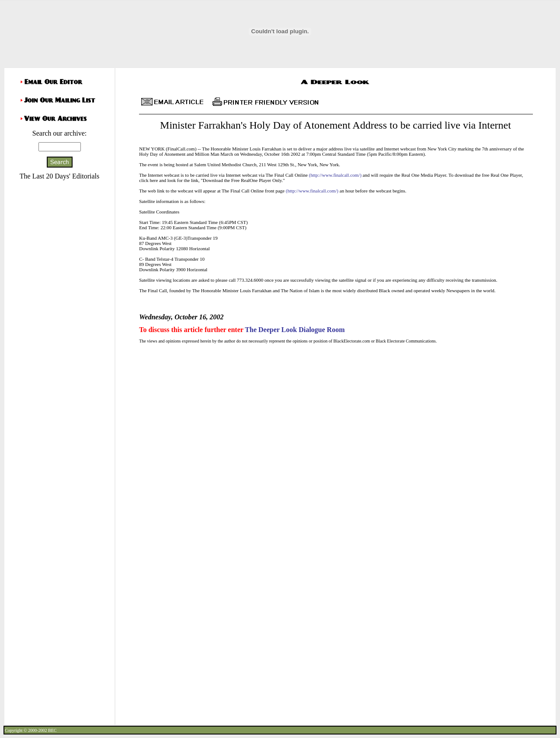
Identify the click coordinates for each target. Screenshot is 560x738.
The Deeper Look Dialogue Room (295, 330)
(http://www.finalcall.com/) (335, 175)
